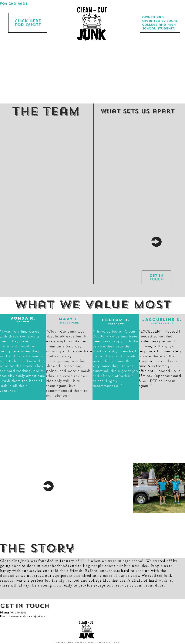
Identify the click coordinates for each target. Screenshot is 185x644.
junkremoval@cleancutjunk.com (28, 616)
